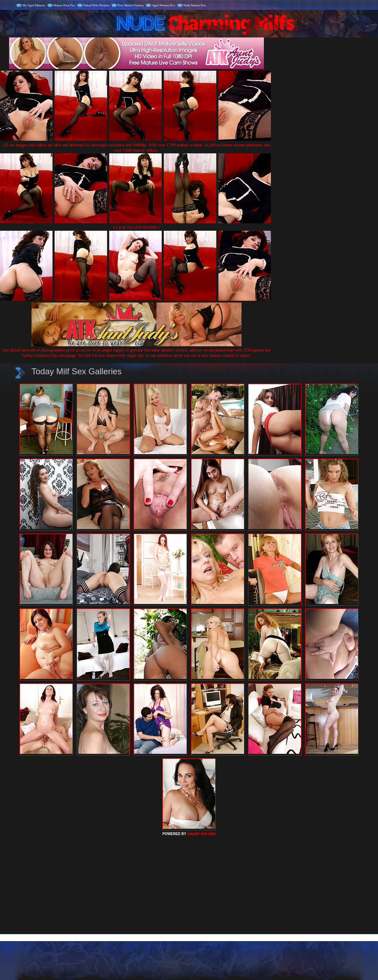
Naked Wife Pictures (96, 5)
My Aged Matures (34, 5)
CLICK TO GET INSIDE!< (136, 228)
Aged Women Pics (164, 5)
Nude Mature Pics (195, 5)
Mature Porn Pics (65, 5)
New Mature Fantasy (131, 5)
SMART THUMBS (201, 834)
